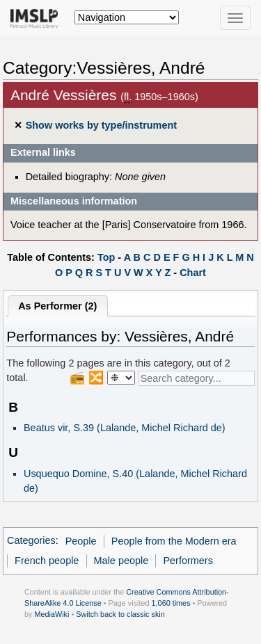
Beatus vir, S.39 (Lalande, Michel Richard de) (125, 428)
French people (47, 561)
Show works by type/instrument (101, 125)
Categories (31, 541)
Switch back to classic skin (120, 614)
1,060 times (171, 603)
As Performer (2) (57, 306)
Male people (121, 561)
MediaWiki (52, 614)
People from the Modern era (174, 541)
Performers (188, 561)
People (81, 541)
